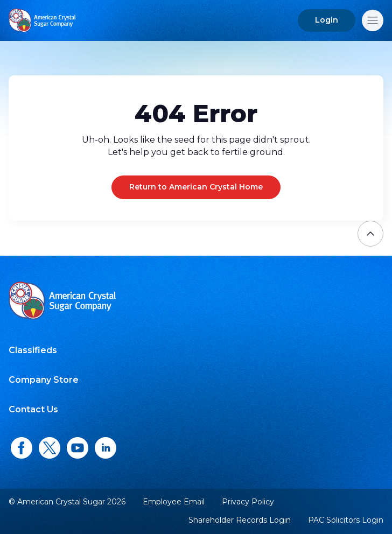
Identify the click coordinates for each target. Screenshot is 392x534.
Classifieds (33, 350)
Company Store (44, 380)
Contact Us (33, 409)
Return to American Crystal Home (196, 187)
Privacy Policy (248, 502)
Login (327, 20)
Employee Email (174, 502)
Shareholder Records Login (240, 520)
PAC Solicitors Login (346, 520)
